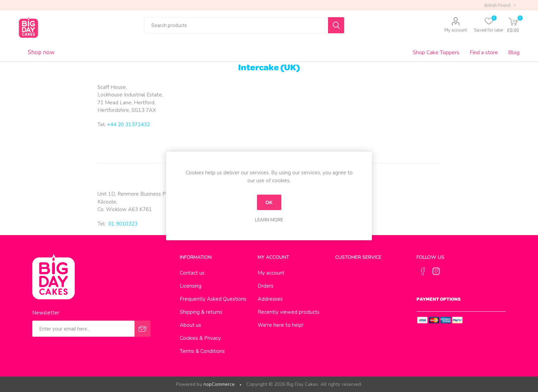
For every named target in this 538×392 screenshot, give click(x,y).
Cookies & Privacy (200, 338)
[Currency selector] (500, 5)
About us (190, 325)
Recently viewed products (289, 312)
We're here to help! (280, 325)
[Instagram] (436, 271)
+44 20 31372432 (128, 125)
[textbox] (236, 25)
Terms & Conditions (202, 351)
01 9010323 (123, 224)
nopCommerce (219, 384)
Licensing (191, 286)
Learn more (269, 220)
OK (269, 203)
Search (336, 25)
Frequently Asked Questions (213, 299)
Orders (266, 286)
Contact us (192, 273)
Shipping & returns (201, 312)
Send (143, 329)
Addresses (270, 299)
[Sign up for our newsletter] (83, 329)
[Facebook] (423, 271)
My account (456, 30)
